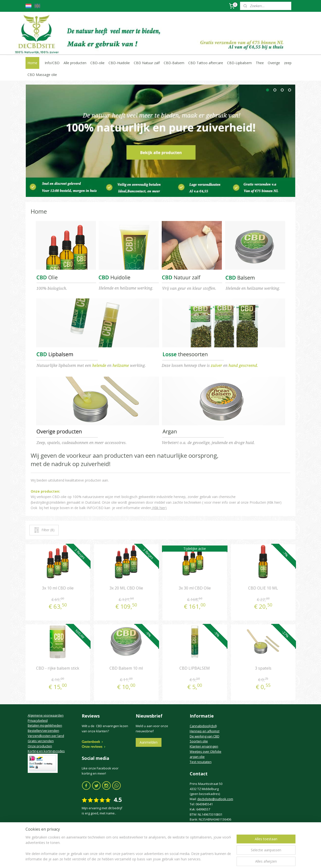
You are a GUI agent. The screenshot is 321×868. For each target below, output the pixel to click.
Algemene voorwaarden (46, 715)
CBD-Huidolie (119, 63)
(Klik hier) (159, 508)
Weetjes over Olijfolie (206, 751)
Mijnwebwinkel (211, 859)
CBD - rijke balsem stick (58, 668)
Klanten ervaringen (204, 746)
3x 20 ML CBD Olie (126, 588)
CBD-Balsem (174, 63)
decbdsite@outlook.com (215, 799)
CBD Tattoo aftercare (206, 63)
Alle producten (75, 63)
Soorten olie (199, 741)
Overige (274, 63)
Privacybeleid (38, 721)
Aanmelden (149, 742)
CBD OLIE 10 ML (263, 588)
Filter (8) (44, 530)
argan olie (197, 757)
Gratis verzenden (41, 741)
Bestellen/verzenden (43, 731)
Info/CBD (52, 63)
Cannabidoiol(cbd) (203, 726)
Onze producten (40, 746)
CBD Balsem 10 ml (126, 668)
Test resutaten (201, 762)
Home (32, 63)
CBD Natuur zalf (147, 63)
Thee (260, 63)
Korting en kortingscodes (46, 751)
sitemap (139, 859)
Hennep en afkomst (205, 731)
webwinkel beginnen (168, 859)
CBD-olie (97, 63)
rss (150, 859)
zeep (288, 63)
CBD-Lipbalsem (239, 63)
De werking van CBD (205, 736)
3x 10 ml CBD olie (58, 588)
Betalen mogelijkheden (45, 725)
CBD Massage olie (42, 75)
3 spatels (263, 668)
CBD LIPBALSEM (195, 668)
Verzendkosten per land (46, 736)
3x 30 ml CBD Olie (195, 588)
